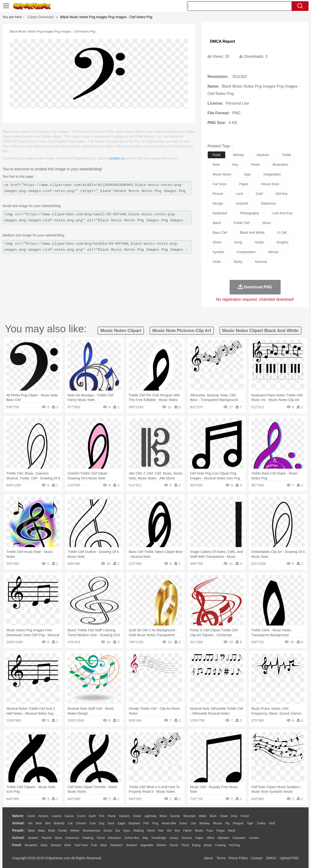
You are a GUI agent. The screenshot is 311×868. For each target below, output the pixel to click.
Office (210, 838)
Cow (93, 823)
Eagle (121, 823)
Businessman (92, 831)
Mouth (199, 831)
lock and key (282, 213)
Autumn (43, 816)
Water (203, 816)
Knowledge (159, 838)
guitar (259, 242)
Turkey (261, 823)
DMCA (271, 858)
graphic (282, 242)
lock (240, 194)
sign (247, 174)
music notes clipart (121, 331)
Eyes (127, 831)
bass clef (220, 233)
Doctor (108, 831)
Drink (68, 845)
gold (259, 194)
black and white (252, 233)
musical (261, 262)
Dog (102, 823)
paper (244, 184)
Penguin (238, 823)
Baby (41, 831)
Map (145, 838)
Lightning (150, 816)
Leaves (56, 816)
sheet (217, 242)
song (238, 242)
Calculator (239, 838)
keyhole (242, 203)
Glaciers (124, 816)
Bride (52, 831)
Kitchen (162, 845)
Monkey (205, 823)
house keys (270, 184)
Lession (254, 838)
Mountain (189, 816)
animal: (18, 823)
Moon (163, 816)
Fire (102, 816)
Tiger (250, 823)
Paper (199, 838)
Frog (155, 823)
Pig (227, 823)
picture (218, 194)
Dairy (44, 845)
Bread (208, 845)
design (218, 203)
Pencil (101, 838)
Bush (213, 816)
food (216, 155)
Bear (39, 823)
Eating (196, 845)
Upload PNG (289, 858)
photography (249, 213)
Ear (118, 831)
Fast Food (81, 845)
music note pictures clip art (182, 331)
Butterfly (59, 823)
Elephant (134, 823)
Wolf (272, 823)
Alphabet (223, 838)
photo (255, 165)
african (274, 252)
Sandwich (116, 845)
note (216, 165)
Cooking (220, 845)
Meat (103, 845)
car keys (220, 184)
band (217, 223)
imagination (272, 174)
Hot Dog (234, 845)
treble (286, 155)
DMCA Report (222, 41)
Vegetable (147, 845)
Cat (70, 823)
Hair (161, 831)
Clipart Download (41, 17)
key (235, 165)
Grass (137, 816)
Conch (81, 816)
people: (18, 830)
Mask (31, 831)
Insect (183, 823)
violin (217, 262)
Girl (169, 831)
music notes (222, 174)
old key (282, 194)
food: (17, 845)
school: (18, 838)
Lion (194, 823)
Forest (245, 816)
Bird (48, 823)
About (208, 858)
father (187, 831)
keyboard (220, 213)
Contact (257, 858)
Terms (221, 858)
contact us (117, 158)
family (63, 831)
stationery (268, 203)
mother (75, 831)
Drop (234, 816)
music (267, 223)
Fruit (94, 845)
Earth (92, 816)
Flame (112, 816)
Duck (111, 823)
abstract (263, 155)
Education (115, 838)
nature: (18, 816)
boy (177, 831)
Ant (30, 823)
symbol (218, 252)
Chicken (81, 823)
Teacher (47, 838)
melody (238, 155)
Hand (231, 831)
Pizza (185, 845)
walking (138, 831)
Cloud (224, 816)
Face (210, 831)
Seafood (132, 845)
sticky (238, 262)
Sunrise (175, 816)
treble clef (242, 223)
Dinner (174, 845)
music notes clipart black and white (260, 331)
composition (246, 252)
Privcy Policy (238, 858)
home (151, 831)
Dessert (56, 845)
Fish (146, 823)
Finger (220, 831)
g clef (282, 233)
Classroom (72, 838)
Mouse (217, 823)
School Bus (132, 838)
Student (33, 838)
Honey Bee (169, 823)
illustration (280, 165)
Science (187, 838)
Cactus (69, 816)
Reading (88, 838)
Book (58, 838)
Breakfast (31, 845)
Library (174, 838)
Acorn (31, 816)
